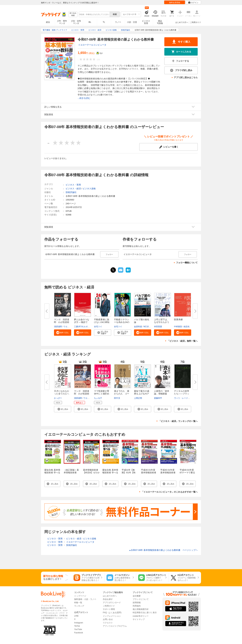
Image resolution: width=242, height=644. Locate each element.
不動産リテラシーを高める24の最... (122, 322)
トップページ (80, 596)
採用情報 (137, 603)
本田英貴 (158, 327)
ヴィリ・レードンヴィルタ (186, 398)
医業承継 (178, 320)
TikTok (77, 626)
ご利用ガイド (195, 22)
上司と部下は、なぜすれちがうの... (162, 322)
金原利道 (138, 327)
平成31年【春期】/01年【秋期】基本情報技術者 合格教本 (129, 474)
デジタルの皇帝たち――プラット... (182, 394)
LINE (76, 616)
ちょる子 (98, 398)
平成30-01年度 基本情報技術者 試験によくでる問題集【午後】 (149, 474)
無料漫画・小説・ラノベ (85, 599)
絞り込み (73, 14)
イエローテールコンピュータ (92, 45)
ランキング (79, 606)
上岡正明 (138, 398)
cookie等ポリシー (141, 616)
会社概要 (137, 596)
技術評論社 (71, 192)
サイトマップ (139, 619)
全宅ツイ (98, 327)
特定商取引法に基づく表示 (145, 613)
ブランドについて (141, 599)
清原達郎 (58, 327)
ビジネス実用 (146, 22)
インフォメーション (112, 616)
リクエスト (108, 623)
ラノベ (118, 22)
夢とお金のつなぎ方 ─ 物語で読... (82, 322)
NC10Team (148, 327)
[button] (63, 333)
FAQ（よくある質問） (113, 613)
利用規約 (137, 606)
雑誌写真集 (160, 22)
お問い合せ (108, 619)
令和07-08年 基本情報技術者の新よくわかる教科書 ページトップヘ (163, 550)
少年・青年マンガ (62, 22)
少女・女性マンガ (76, 22)
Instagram (79, 623)
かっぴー (58, 398)
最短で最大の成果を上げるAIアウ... (142, 394)
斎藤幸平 (158, 398)
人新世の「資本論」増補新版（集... (162, 394)
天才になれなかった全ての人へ (62, 392)
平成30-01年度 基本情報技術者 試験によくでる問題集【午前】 (168, 474)
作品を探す (108, 599)
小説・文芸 (132, 22)
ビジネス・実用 (73, 185)
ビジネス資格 (89, 189)
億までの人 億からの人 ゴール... (122, 394)
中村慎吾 (178, 327)
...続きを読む (84, 98)
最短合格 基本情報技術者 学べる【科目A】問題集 (53, 473)
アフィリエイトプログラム (115, 626)
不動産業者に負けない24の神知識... (102, 322)
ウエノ (66, 327)
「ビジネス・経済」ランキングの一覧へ (178, 421)
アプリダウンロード (112, 603)
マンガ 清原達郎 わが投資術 (62, 321)
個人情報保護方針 (141, 609)
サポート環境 (109, 609)
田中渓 (117, 398)
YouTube (78, 629)
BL (90, 22)
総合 (48, 22)
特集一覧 (78, 603)
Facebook (79, 633)
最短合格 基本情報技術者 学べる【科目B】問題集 (111, 473)
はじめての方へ (182, 22)
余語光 (186, 327)
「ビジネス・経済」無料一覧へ (182, 341)
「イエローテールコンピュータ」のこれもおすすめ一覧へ (169, 492)
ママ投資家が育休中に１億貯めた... (102, 394)
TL (104, 22)
